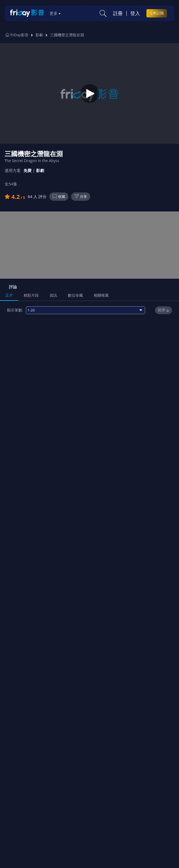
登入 (135, 13)
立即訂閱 (157, 13)
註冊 (118, 13)
